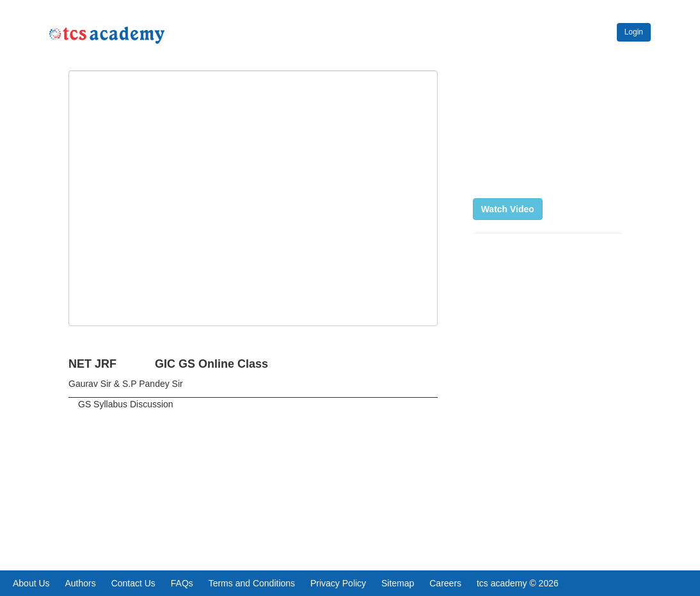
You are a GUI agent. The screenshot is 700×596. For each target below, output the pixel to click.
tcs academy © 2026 (518, 583)
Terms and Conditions (252, 583)
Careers (445, 583)
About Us (31, 583)
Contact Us (133, 583)
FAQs (182, 583)
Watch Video (508, 209)
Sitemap (398, 583)
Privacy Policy (338, 583)
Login (634, 32)
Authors (80, 583)
